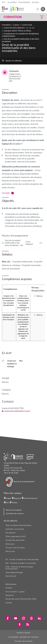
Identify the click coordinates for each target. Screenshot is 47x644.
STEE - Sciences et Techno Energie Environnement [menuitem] (19, 568)
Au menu (35, 2)
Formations (6, 25)
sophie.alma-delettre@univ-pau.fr (17, 411)
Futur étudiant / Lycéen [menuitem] (15, 592)
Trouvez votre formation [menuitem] (15, 548)
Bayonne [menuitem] (17, 498)
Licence (16, 25)
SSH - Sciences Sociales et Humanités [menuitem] (21, 563)
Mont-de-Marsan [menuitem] (31, 498)
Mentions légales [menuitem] (23, 633)
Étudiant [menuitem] (9, 588)
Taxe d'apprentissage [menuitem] (14, 572)
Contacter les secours (15, 513)
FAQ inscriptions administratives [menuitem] (18, 525)
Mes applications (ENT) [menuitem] (16, 536)
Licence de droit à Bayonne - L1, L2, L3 (19, 28)
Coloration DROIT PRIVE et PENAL (17, 31)
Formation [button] (13, 17)
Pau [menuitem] (7, 503)
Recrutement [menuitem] (11, 576)
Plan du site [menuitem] (10, 551)
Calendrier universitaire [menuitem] (15, 529)
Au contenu (12, 2)
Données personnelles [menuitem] (24, 641)
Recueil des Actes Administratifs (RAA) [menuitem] (21, 599)
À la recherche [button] (24, 2)
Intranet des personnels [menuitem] (15, 540)
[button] (40, 17)
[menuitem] (8, 618)
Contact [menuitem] (9, 603)
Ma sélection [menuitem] (11, 533)
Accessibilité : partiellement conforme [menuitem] (24, 637)
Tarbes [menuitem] (14, 503)
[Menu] (38, 9)
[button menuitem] (43, 9)
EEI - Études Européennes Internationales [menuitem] (22, 559)
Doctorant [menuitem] (10, 595)
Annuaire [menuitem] (10, 544)
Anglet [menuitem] (8, 498)
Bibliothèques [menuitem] (11, 584)
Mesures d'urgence (14, 510)
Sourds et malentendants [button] (20, 482)
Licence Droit (27, 25)
